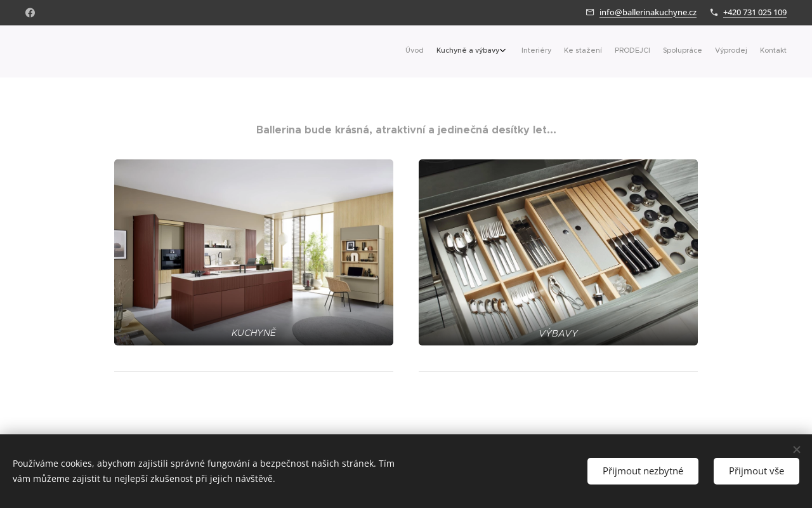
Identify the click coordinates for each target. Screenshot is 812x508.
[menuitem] (690, 51)
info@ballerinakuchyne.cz (648, 12)
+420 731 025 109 (755, 12)
